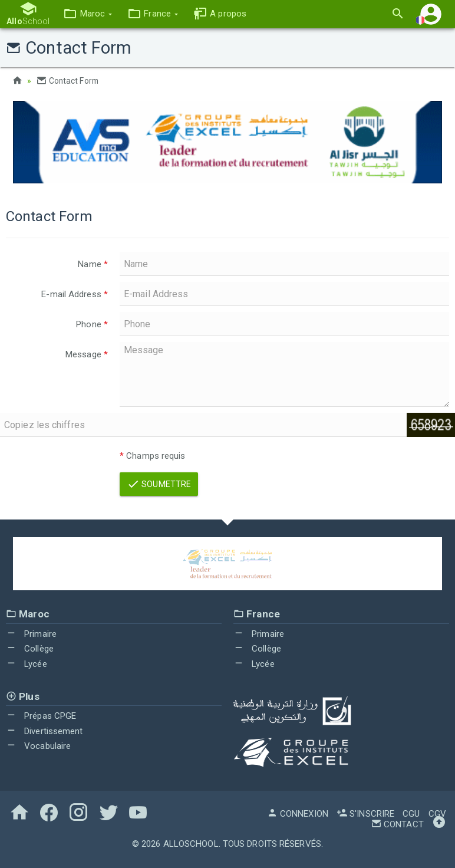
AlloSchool (191, 843)
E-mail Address (75, 294)
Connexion (298, 813)
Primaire (31, 633)
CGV (437, 813)
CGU (411, 813)
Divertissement (44, 731)
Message (87, 354)
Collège (30, 649)
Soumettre (159, 484)
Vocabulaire (38, 746)
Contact (397, 824)
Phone (92, 324)
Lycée (27, 664)
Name (93, 264)
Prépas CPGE (41, 716)
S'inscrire (365, 813)
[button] (87, 14)
